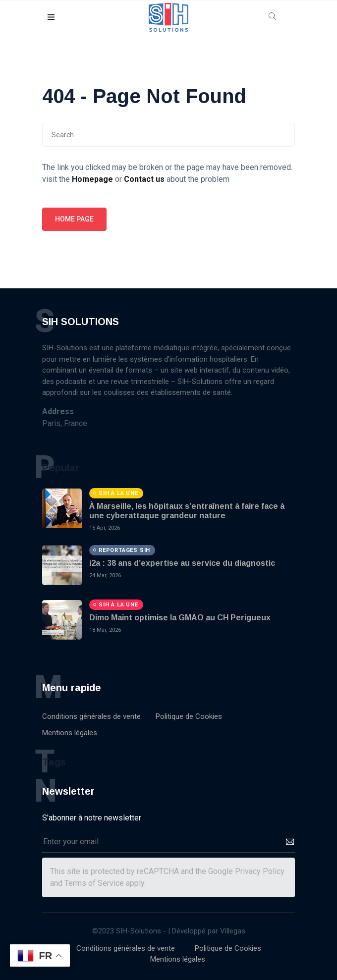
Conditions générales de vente (91, 716)
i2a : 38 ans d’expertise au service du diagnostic (182, 563)
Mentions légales (70, 733)
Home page (74, 219)
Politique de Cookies (189, 716)
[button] (52, 18)
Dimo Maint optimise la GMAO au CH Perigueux (180, 618)
